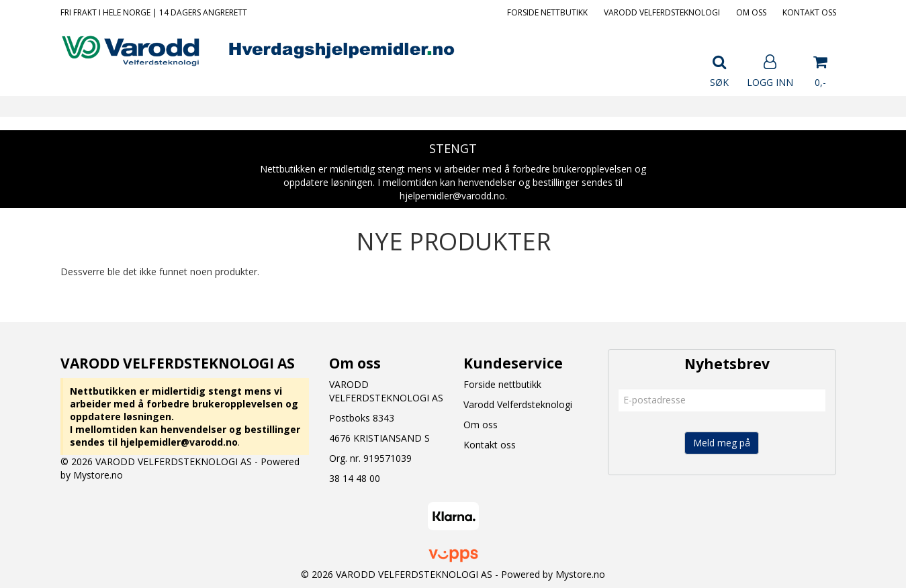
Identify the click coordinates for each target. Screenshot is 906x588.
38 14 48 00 (355, 478)
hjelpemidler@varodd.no (179, 442)
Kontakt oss (809, 12)
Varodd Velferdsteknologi (662, 12)
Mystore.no (98, 475)
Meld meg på (722, 443)
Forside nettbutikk (547, 12)
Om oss (751, 12)
